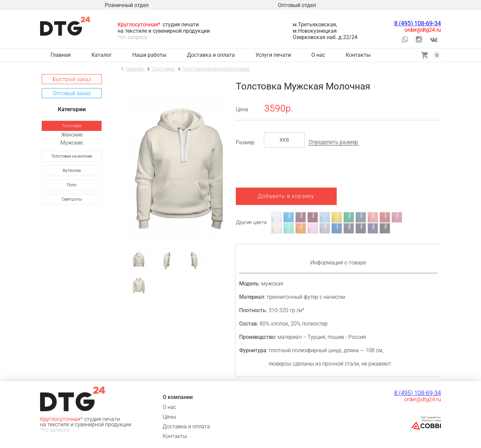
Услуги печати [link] (273, 55)
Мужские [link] (72, 143)
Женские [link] (72, 135)
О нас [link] (318, 55)
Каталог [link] (102, 55)
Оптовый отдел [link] (297, 5)
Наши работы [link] (149, 55)
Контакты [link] (358, 55)
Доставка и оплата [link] (211, 55)
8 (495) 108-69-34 (418, 23)
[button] (72, 79)
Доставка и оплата (186, 426)
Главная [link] (61, 55)
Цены (169, 417)
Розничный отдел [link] (127, 5)
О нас (170, 407)
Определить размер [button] (333, 142)
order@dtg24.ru (423, 30)
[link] (72, 126)
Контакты (175, 436)
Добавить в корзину (286, 196)
